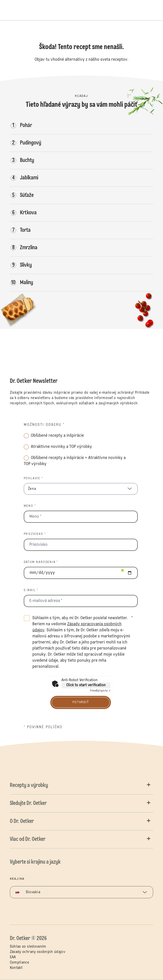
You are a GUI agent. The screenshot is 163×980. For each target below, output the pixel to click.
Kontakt (16, 968)
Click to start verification (86, 685)
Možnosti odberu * (44, 425)
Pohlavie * (33, 478)
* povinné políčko (43, 727)
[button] (82, 785)
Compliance (20, 963)
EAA (13, 957)
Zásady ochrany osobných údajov (38, 952)
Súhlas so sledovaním (28, 947)
